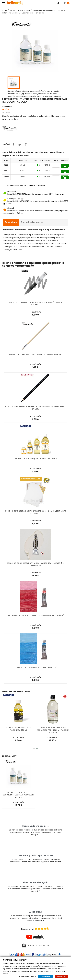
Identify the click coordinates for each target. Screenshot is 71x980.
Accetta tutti (45, 977)
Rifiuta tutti (61, 977)
